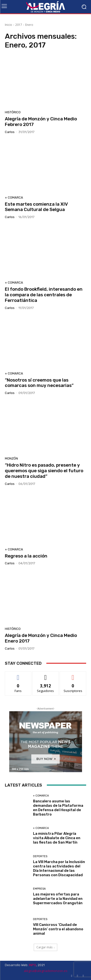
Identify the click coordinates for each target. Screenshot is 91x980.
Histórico (13, 112)
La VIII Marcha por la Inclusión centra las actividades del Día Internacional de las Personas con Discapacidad (59, 868)
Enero (29, 25)
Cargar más (45, 947)
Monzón (11, 458)
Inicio (8, 25)
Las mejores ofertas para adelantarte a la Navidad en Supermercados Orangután (58, 899)
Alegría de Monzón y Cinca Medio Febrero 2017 (41, 122)
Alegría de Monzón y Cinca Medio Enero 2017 (41, 638)
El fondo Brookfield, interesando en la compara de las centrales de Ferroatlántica (44, 295)
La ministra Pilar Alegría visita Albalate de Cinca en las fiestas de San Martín (57, 838)
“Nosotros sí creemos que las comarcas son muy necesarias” (39, 383)
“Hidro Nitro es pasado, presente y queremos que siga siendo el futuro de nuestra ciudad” (44, 471)
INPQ (33, 965)
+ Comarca (14, 197)
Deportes (40, 856)
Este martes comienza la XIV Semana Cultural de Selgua (36, 207)
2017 (19, 25)
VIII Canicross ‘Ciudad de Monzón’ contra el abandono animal (58, 929)
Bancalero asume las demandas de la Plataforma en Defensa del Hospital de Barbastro (58, 808)
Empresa (39, 889)
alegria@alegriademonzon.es (46, 971)
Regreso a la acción (26, 556)
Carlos (10, 132)
